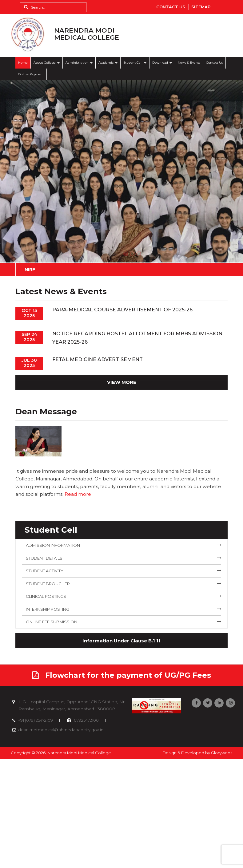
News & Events (189, 63)
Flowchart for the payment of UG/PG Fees (122, 675)
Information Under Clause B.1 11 (121, 641)
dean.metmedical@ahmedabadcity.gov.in (61, 730)
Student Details (44, 558)
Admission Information (53, 545)
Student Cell (135, 63)
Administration (79, 63)
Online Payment (31, 74)
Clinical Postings (46, 596)
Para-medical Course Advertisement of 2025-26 (122, 310)
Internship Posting (48, 609)
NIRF (30, 270)
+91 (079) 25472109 (35, 720)
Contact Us (171, 7)
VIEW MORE (122, 382)
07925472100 (86, 720)
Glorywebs (222, 753)
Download (162, 63)
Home (23, 63)
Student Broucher (48, 584)
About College (47, 63)
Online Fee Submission (52, 622)
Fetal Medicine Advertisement (98, 359)
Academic (108, 63)
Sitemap (201, 7)
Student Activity (45, 571)
